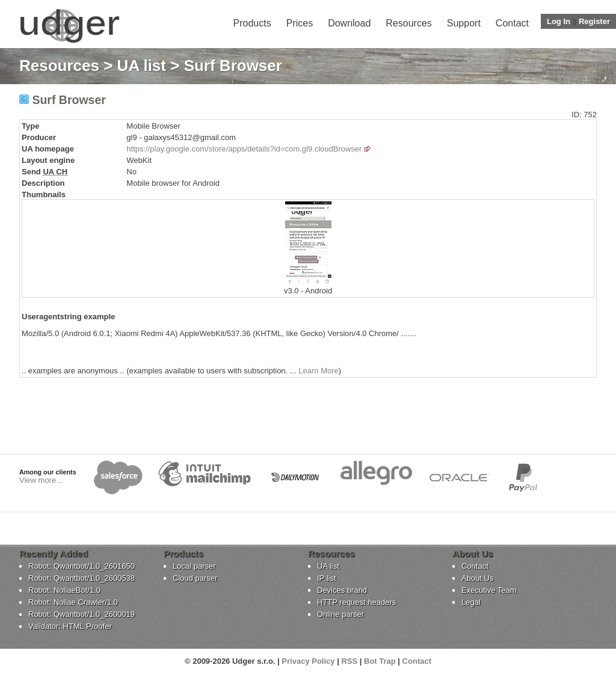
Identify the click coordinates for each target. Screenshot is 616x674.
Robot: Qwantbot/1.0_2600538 (82, 578)
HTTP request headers (356, 602)
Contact (512, 23)
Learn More (318, 371)
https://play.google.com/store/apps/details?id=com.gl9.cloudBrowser (244, 149)
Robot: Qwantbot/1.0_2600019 (82, 614)
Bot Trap (380, 661)
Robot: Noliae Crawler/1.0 (73, 602)
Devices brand (342, 590)
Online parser (340, 614)
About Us (477, 578)
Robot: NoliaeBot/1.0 (64, 590)
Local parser (194, 566)
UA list (142, 66)
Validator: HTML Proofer (70, 626)
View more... (41, 480)
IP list (327, 578)
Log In (559, 21)
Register (594, 21)
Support (464, 23)
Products (252, 23)
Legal (471, 602)
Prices (300, 23)
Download (349, 23)
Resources (408, 23)
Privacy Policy (308, 661)
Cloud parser (195, 578)
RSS (349, 661)
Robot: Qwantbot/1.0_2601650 (82, 566)
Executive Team (489, 590)
